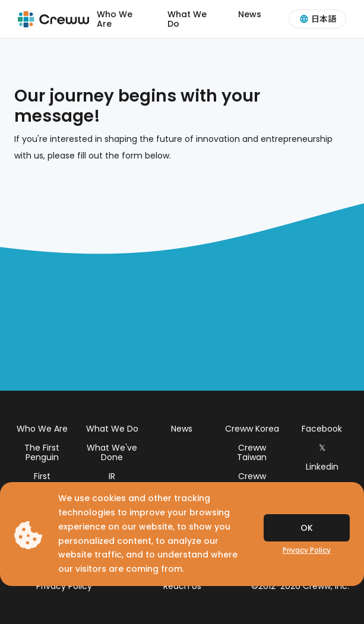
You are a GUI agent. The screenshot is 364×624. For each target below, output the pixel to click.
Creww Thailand (252, 481)
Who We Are (115, 19)
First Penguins (42, 481)
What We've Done (112, 452)
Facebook (322, 429)
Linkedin (322, 467)
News (250, 14)
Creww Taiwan (252, 452)
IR (112, 476)
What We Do (187, 19)
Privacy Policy (307, 550)
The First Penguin (42, 452)
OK (307, 528)
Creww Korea (252, 429)
